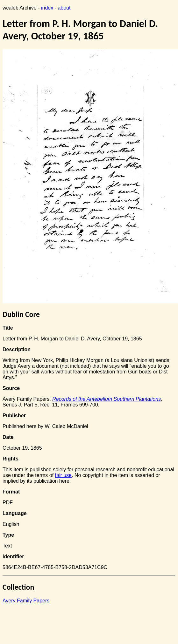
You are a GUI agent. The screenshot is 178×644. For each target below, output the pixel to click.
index (47, 8)
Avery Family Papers (26, 601)
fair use (63, 475)
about (64, 8)
